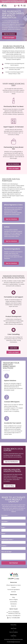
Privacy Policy (13, 625)
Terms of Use (13, 628)
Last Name (5, 522)
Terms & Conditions (14, 632)
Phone (3, 534)
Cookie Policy (14, 636)
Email (3, 528)
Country (4, 546)
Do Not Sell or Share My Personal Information (14, 639)
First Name (5, 515)
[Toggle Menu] (25, 6)
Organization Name (7, 540)
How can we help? (6, 552)
